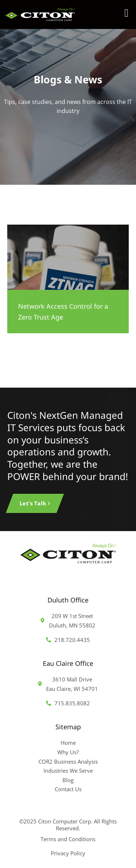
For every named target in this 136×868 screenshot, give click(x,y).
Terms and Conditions (68, 839)
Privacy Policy (68, 853)
